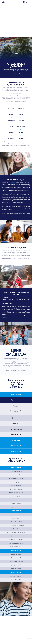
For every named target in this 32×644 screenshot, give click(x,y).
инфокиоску (23, 368)
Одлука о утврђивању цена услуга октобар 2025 (16, 370)
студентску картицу (6, 201)
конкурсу (13, 183)
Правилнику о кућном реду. (16, 147)
